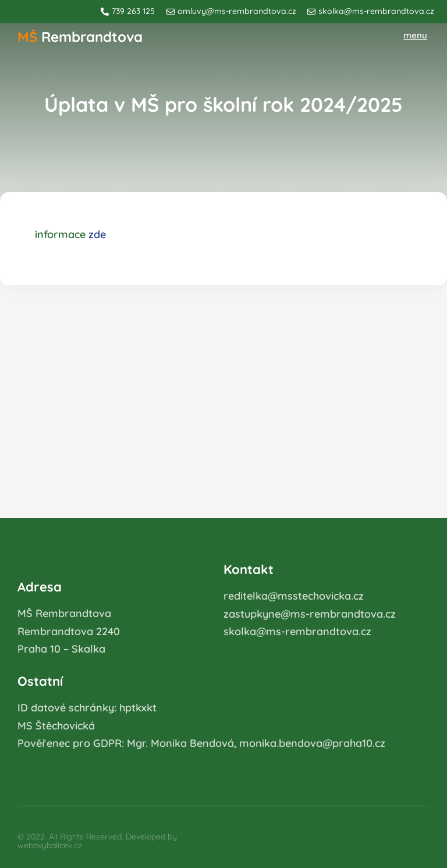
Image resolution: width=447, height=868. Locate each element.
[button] (416, 36)
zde (97, 234)
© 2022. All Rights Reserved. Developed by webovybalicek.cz (97, 841)
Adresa (40, 587)
